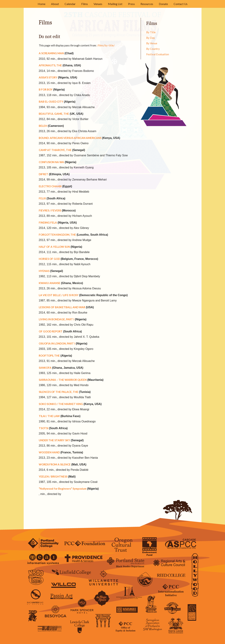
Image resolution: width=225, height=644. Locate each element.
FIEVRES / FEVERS (50, 210)
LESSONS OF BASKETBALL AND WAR (62, 307)
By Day (151, 38)
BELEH (43, 126)
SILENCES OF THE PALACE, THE (59, 392)
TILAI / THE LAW (49, 416)
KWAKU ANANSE (50, 283)
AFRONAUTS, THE (50, 65)
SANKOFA (45, 368)
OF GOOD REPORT (51, 331)
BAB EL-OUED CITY (51, 102)
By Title (151, 32)
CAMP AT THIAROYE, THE (55, 150)
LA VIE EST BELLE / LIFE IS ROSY (59, 295)
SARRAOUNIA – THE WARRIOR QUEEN (63, 380)
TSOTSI (43, 428)
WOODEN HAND (49, 452)
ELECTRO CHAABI (50, 186)
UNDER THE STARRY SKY (54, 440)
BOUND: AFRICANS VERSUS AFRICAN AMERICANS (70, 138)
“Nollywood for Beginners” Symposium (63, 489)
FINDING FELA (48, 222)
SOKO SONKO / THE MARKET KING (61, 404)
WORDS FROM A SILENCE (55, 464)
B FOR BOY (46, 89)
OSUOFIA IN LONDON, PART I (57, 343)
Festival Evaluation (158, 54)
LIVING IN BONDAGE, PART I (56, 319)
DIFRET (43, 174)
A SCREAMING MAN (51, 53)
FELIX (42, 198)
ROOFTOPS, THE (49, 356)
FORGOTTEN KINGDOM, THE (57, 235)
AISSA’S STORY (48, 77)
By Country (153, 49)
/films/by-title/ (106, 45)
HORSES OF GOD (49, 259)
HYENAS (44, 271)
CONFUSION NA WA (51, 162)
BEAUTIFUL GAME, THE (54, 114)
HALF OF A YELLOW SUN (54, 247)
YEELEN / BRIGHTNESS (53, 476)
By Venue (152, 43)
